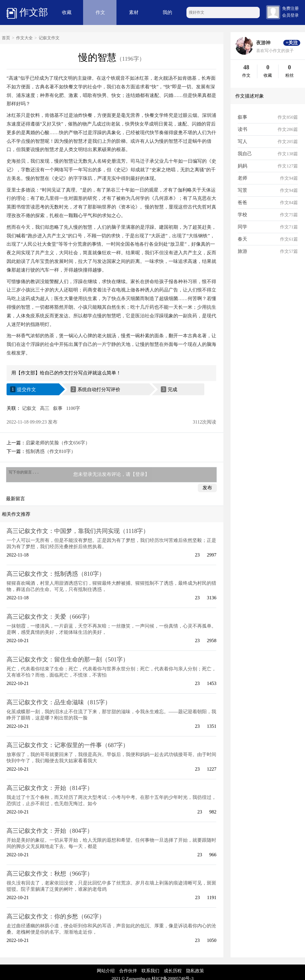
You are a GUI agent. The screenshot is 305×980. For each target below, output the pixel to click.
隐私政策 (195, 973)
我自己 (245, 154)
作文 (100, 12)
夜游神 (263, 43)
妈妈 (242, 166)
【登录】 (140, 475)
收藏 (67, 12)
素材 (134, 12)
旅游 (242, 251)
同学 (242, 227)
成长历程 (173, 973)
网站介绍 (106, 973)
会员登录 (290, 15)
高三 (45, 408)
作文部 (27, 13)
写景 (242, 190)
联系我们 (150, 973)
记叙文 (29, 408)
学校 (242, 215)
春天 (242, 239)
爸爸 (242, 202)
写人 (242, 141)
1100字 (73, 408)
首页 (6, 38)
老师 (242, 178)
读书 (242, 129)
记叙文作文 (49, 38)
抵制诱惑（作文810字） (51, 451)
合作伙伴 (128, 973)
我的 (167, 12)
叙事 (58, 408)
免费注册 (290, 8)
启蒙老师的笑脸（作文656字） (58, 443)
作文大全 (24, 38)
